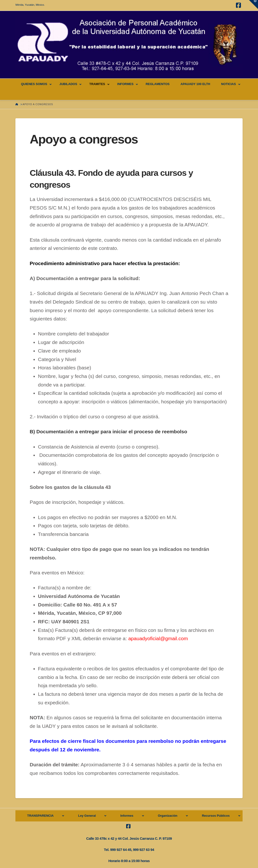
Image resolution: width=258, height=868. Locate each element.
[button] (253, 5)
